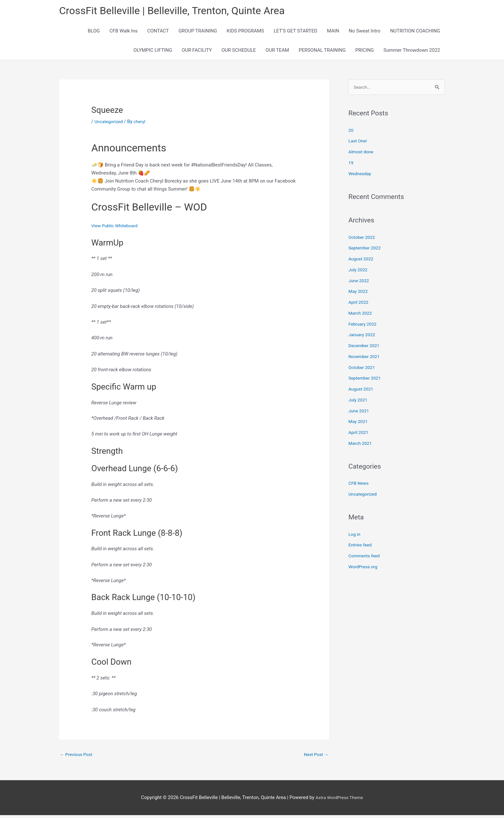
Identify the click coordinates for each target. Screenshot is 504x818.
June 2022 (360, 283)
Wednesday (361, 176)
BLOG (94, 33)
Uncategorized (110, 123)
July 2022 (359, 273)
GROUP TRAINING (198, 33)
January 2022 (363, 337)
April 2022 (359, 305)
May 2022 (359, 294)
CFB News (360, 486)
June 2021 (360, 413)
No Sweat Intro (365, 33)
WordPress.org (364, 570)
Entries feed (361, 548)
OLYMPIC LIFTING (153, 52)
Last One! (359, 144)
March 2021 (361, 446)
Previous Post (78, 757)
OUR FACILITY (197, 52)
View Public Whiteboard (117, 228)
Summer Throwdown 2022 (412, 52)
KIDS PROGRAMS (245, 33)
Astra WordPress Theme (339, 800)
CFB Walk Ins (124, 33)
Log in (355, 537)
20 (351, 133)
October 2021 (363, 370)
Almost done (362, 155)
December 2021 (365, 348)
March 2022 (361, 316)
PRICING (365, 52)
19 (351, 166)
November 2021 (365, 359)
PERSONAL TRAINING (322, 52)
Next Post (315, 757)
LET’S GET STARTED (296, 33)
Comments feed (366, 559)
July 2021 (359, 403)
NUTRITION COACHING (415, 33)
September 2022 (366, 251)
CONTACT (158, 33)
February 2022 (364, 327)
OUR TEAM (277, 52)
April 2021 (359, 435)
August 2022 (362, 262)
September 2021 (366, 381)
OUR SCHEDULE (239, 52)
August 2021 (362, 392)
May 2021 (359, 424)
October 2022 (363, 240)
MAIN (333, 33)
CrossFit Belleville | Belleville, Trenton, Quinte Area (183, 11)
